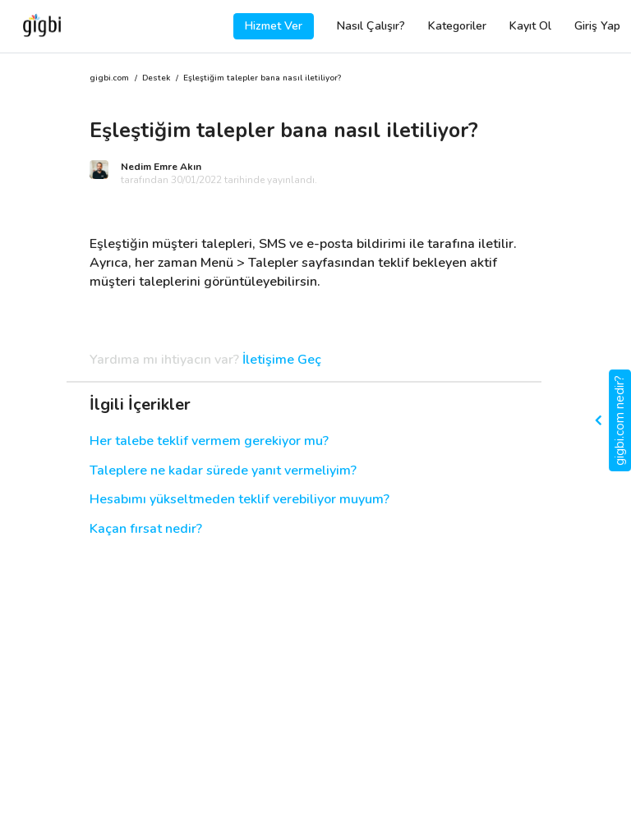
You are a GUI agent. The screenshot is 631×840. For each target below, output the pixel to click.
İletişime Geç (282, 360)
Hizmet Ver (274, 26)
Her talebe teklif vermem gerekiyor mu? (209, 441)
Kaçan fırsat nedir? (146, 529)
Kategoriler (457, 26)
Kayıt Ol (530, 26)
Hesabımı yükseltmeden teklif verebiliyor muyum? (240, 500)
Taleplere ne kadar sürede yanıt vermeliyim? (223, 471)
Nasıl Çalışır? (371, 26)
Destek (156, 78)
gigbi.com (109, 78)
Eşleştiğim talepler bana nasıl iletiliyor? (262, 78)
